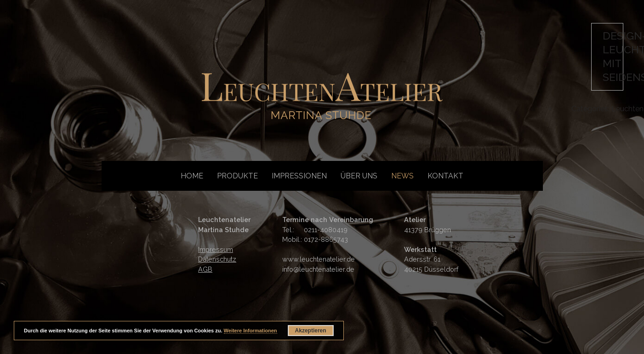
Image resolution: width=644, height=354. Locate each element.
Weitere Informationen (251, 331)
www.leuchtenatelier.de (319, 259)
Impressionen (299, 176)
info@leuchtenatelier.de (318, 269)
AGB (205, 269)
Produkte (237, 176)
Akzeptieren (311, 331)
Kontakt (445, 176)
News (402, 176)
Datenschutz (217, 259)
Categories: (591, 109)
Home (192, 176)
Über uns (359, 176)
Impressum (216, 249)
